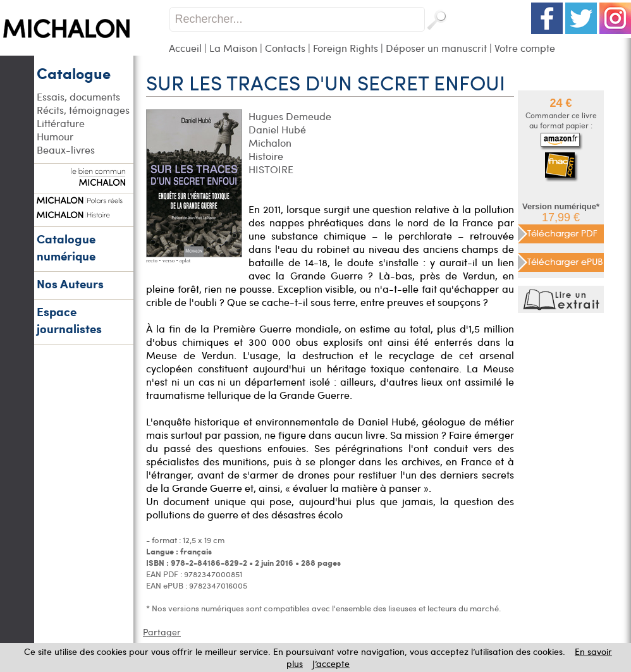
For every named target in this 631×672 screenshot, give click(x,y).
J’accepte (331, 663)
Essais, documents (78, 96)
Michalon (270, 143)
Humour (55, 136)
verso (169, 260)
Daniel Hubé (277, 129)
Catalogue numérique (66, 247)
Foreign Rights (346, 48)
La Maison (233, 48)
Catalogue (74, 73)
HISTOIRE (271, 169)
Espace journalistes (69, 320)
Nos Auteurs (70, 284)
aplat (185, 260)
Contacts (285, 48)
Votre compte (525, 48)
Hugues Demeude (290, 116)
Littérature (61, 123)
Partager (162, 632)
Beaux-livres (66, 150)
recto (152, 260)
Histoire (266, 156)
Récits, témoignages (83, 110)
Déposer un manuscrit (436, 48)
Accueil (185, 48)
